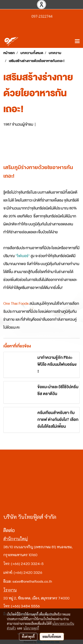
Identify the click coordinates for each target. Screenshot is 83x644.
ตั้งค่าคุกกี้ (28, 636)
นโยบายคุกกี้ (31, 628)
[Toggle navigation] (77, 41)
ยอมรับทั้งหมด (52, 636)
